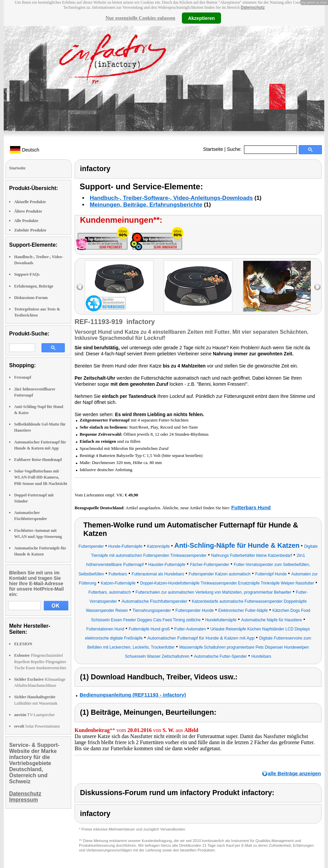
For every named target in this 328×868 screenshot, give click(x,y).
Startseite (213, 149)
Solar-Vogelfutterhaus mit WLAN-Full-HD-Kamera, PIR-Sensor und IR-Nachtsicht (41, 477)
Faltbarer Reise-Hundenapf (38, 460)
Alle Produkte (26, 221)
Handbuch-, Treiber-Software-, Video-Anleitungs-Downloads (171, 198)
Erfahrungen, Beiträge (34, 286)
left (80, 287)
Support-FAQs (27, 274)
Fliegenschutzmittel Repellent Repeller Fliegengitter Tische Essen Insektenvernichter (40, 661)
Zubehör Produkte (30, 230)
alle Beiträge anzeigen (294, 773)
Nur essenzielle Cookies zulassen (140, 18)
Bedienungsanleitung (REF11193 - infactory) (133, 695)
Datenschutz (253, 7)
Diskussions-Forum (31, 298)
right (317, 287)
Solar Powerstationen (37, 726)
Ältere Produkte (28, 211)
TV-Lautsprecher (34, 715)
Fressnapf (23, 377)
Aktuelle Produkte (30, 202)
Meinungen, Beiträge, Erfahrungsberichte (146, 205)
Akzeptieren (201, 18)
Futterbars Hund (251, 507)
